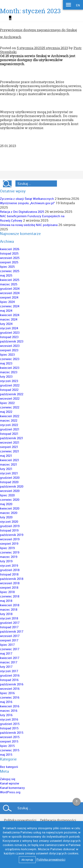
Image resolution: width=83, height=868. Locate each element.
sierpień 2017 (9, 640)
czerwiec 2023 (10, 359)
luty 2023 (6, 376)
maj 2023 (6, 363)
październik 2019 (12, 535)
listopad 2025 (9, 253)
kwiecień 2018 (10, 605)
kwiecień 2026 (10, 249)
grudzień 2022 (10, 385)
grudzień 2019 (10, 526)
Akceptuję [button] (27, 860)
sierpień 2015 (9, 741)
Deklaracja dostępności (58, 820)
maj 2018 (6, 601)
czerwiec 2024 (10, 306)
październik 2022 (12, 394)
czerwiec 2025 (10, 271)
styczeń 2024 (9, 328)
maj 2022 (6, 412)
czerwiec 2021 (10, 451)
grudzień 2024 (10, 289)
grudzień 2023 (10, 332)
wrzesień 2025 (10, 258)
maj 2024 (6, 311)
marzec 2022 (9, 420)
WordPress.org (10, 792)
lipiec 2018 (7, 592)
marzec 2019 (9, 557)
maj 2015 (6, 755)
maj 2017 (6, 653)
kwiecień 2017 (10, 658)
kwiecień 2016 (10, 706)
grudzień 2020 (10, 478)
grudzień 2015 (10, 724)
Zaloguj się (8, 779)
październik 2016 (12, 684)
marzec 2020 (9, 513)
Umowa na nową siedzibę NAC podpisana (29, 225)
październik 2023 (12, 341)
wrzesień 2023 (10, 346)
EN (78, 5)
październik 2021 (12, 438)
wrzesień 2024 (10, 293)
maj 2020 (6, 504)
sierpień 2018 (9, 587)
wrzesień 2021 (10, 442)
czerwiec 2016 (10, 697)
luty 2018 (6, 614)
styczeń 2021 (9, 473)
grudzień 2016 (10, 675)
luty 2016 (6, 715)
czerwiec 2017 (10, 649)
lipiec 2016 (7, 693)
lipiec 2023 (7, 354)
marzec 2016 (9, 711)
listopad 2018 (9, 574)
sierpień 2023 (9, 350)
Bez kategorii (9, 767)
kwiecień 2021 (10, 460)
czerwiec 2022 (10, 407)
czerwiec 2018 (10, 596)
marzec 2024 (9, 319)
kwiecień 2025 (10, 280)
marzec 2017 (9, 662)
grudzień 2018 (10, 570)
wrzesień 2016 (10, 689)
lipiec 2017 (7, 645)
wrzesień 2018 (10, 583)
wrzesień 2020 (10, 491)
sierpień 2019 (9, 543)
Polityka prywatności (20, 820)
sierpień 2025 (9, 262)
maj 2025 (6, 275)
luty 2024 (6, 324)
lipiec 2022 (7, 403)
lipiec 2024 (7, 302)
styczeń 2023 (9, 381)
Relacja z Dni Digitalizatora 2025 (22, 212)
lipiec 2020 (7, 495)
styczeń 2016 (9, 719)
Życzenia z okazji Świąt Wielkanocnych (27, 199)
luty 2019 (6, 561)
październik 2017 (12, 631)
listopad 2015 (9, 728)
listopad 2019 (9, 530)
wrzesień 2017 (10, 636)
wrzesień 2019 (10, 539)
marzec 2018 (9, 609)
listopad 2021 (9, 434)
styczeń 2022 (9, 425)
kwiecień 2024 (10, 315)
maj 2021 (6, 456)
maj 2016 (6, 702)
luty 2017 (6, 667)
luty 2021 (6, 469)
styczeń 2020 (9, 522)
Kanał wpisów (10, 783)
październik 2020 (12, 486)
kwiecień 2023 (10, 368)
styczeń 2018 (9, 618)
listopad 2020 (9, 482)
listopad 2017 (9, 627)
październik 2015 (12, 733)
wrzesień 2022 (10, 398)
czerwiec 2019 (10, 552)
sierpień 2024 (9, 297)
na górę (77, 802)
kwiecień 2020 (10, 508)
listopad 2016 (9, 680)
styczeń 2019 (9, 565)
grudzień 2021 (10, 429)
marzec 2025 (9, 284)
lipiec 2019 (7, 548)
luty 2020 (6, 517)
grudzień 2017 (10, 623)
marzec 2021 (9, 464)
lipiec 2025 (7, 267)
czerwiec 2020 (10, 500)
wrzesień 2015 (10, 737)
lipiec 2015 (7, 746)
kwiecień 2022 (10, 416)
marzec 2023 (9, 372)
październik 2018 (12, 579)
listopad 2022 (9, 390)
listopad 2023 (9, 337)
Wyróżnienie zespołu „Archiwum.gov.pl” (27, 203)
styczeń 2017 (9, 671)
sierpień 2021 (9, 447)
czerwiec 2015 (10, 750)
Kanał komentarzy (12, 788)
